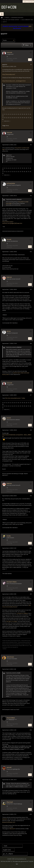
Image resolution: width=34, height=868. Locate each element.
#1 (31, 65)
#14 (31, 780)
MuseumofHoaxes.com (9, 822)
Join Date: (9, 58)
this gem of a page (12, 621)
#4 (31, 252)
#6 (31, 343)
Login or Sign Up (28, 1)
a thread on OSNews (22, 613)
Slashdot (5, 819)
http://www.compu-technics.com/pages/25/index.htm (12, 223)
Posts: (8, 60)
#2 (31, 145)
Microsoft (12, 829)
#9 (31, 496)
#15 (31, 814)
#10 (31, 548)
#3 (31, 196)
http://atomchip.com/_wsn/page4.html (14, 81)
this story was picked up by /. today (15, 398)
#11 (31, 594)
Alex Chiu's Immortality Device (17, 606)
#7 (31, 395)
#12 (31, 669)
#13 (31, 730)
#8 (31, 430)
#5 (31, 289)
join (30, 26)
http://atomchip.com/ (9, 74)
